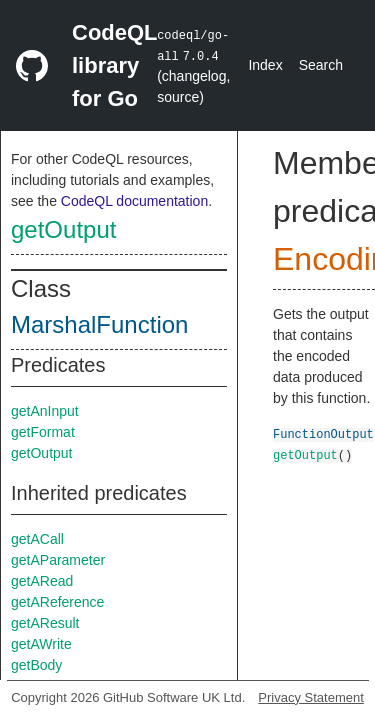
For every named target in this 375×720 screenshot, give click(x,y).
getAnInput (45, 411)
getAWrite (41, 644)
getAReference (57, 602)
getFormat (43, 432)
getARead (42, 581)
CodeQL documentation (134, 201)
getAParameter (58, 560)
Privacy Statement (311, 697)
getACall (37, 539)
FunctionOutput (323, 433)
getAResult (45, 623)
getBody (36, 665)
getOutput (63, 229)
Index (265, 65)
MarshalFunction (99, 324)
